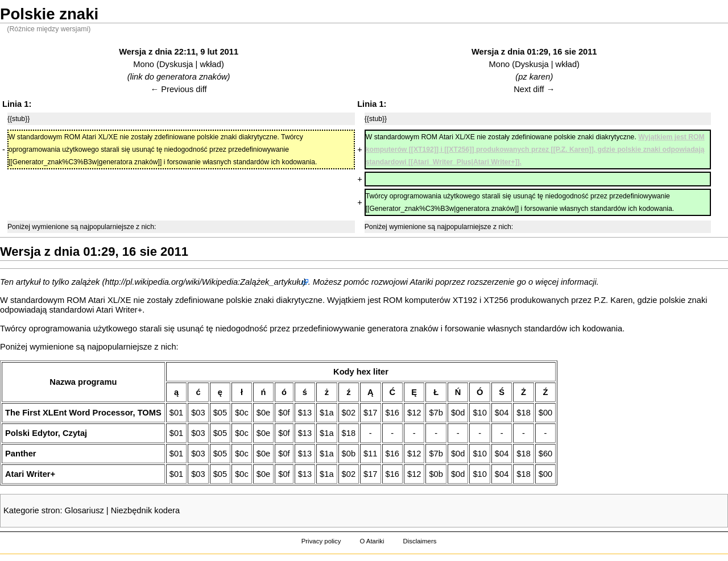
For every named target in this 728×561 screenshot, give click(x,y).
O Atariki (372, 541)
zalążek (86, 282)
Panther (21, 454)
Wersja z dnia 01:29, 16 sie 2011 (534, 52)
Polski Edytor (32, 433)
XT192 (465, 300)
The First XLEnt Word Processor (69, 413)
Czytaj (75, 433)
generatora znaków (403, 329)
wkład (210, 64)
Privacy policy (321, 541)
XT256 (496, 300)
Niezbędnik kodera (145, 510)
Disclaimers (419, 541)
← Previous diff (179, 89)
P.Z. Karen (613, 300)
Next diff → (534, 89)
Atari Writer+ (119, 310)
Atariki (422, 282)
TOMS (150, 413)
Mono (144, 64)
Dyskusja (176, 64)
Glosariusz (84, 510)
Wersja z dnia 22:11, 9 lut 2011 (179, 52)
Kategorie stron (32, 510)
